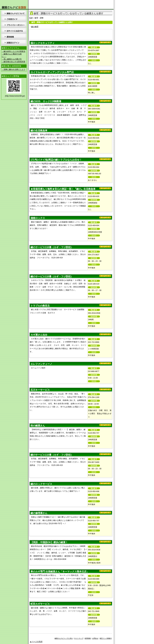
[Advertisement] (71, 34)
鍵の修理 (35, 27)
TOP (31, 18)
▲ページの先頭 (36, 642)
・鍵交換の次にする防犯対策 (14, 62)
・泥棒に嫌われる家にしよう (14, 69)
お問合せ (95, 638)
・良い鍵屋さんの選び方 (12, 59)
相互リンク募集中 (106, 638)
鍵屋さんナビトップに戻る (64, 638)
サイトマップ (79, 638)
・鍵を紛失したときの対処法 (14, 51)
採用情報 (88, 638)
